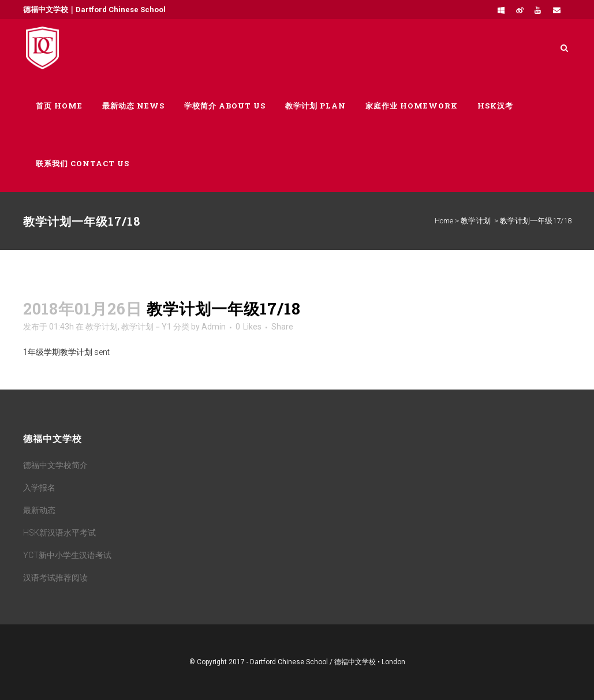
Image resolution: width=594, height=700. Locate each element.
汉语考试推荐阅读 (55, 578)
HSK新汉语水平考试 (59, 533)
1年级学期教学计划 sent (66, 352)
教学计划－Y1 (146, 327)
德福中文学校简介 (55, 465)
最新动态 (39, 510)
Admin (214, 327)
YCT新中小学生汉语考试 (67, 555)
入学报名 (39, 488)
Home (444, 221)
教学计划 (476, 221)
